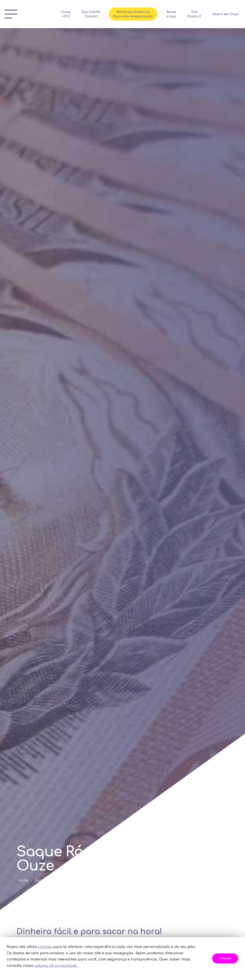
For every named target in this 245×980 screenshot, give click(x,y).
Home (23, 881)
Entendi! (225, 958)
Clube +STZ (75, 14)
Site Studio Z (203, 14)
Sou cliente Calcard (100, 14)
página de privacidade (56, 966)
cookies (46, 947)
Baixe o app (180, 14)
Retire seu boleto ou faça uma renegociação (142, 14)
